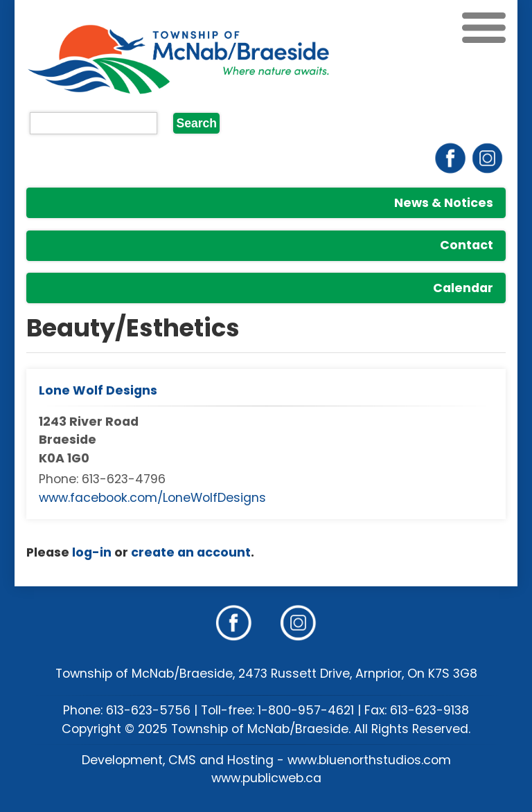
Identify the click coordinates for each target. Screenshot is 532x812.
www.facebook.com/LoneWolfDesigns (152, 498)
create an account (191, 552)
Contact (467, 245)
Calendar (463, 288)
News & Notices (444, 203)
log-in (92, 552)
